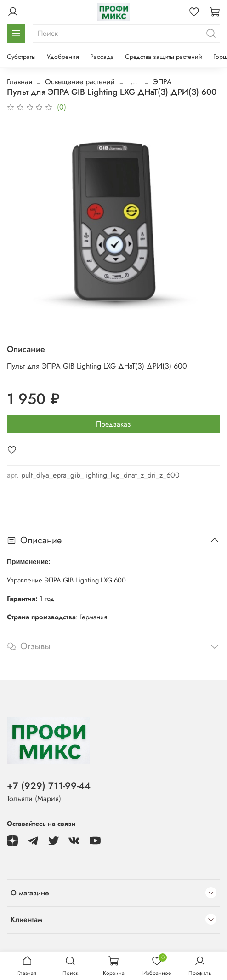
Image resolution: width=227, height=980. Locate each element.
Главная (20, 82)
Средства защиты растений (164, 57)
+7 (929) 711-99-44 (49, 786)
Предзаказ (113, 424)
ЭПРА (162, 82)
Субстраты (21, 57)
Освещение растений (80, 82)
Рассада (102, 57)
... (134, 82)
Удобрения (63, 57)
